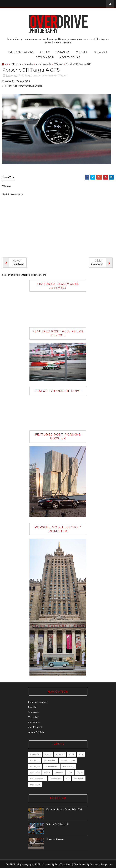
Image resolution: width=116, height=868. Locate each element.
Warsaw (59, 64)
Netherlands (36, 754)
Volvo (82, 754)
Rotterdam (61, 754)
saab (69, 778)
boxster (49, 754)
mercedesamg (69, 766)
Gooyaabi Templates (101, 864)
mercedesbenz (51, 760)
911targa (16, 64)
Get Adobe (101, 52)
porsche (29, 64)
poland (73, 754)
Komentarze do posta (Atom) (31, 275)
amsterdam (36, 772)
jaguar (81, 772)
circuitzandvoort (52, 766)
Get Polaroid (45, 57)
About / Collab (70, 57)
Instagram (63, 52)
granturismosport (69, 760)
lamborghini (36, 766)
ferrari (48, 772)
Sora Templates (63, 864)
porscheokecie (44, 64)
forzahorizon (50, 785)
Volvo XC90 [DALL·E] (58, 824)
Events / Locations (21, 52)
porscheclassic (56, 778)
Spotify (45, 52)
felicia (71, 772)
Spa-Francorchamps (39, 778)
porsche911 (36, 760)
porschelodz (36, 785)
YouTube (82, 52)
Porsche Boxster (56, 839)
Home (5, 64)
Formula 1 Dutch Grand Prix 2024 (65, 809)
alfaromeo (59, 772)
